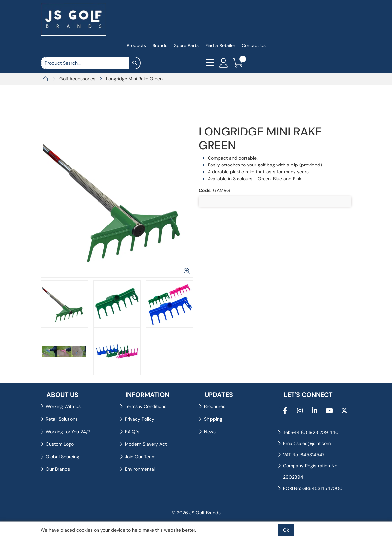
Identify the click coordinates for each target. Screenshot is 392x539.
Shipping (213, 419)
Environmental (140, 469)
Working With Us (63, 406)
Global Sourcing (63, 457)
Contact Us (254, 45)
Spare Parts (186, 45)
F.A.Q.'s (132, 432)
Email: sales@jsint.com (307, 443)
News (210, 432)
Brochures (215, 406)
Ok (286, 530)
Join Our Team (140, 457)
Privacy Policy (140, 419)
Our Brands (58, 469)
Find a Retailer (220, 45)
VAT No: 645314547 (304, 455)
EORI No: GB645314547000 (313, 488)
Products (136, 45)
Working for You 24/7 (68, 432)
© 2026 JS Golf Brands (196, 513)
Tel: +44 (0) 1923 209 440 (311, 432)
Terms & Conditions (146, 406)
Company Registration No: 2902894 (311, 471)
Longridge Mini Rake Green (134, 79)
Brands (160, 45)
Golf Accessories (77, 79)
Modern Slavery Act (146, 444)
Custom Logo (60, 444)
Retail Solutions (62, 419)
